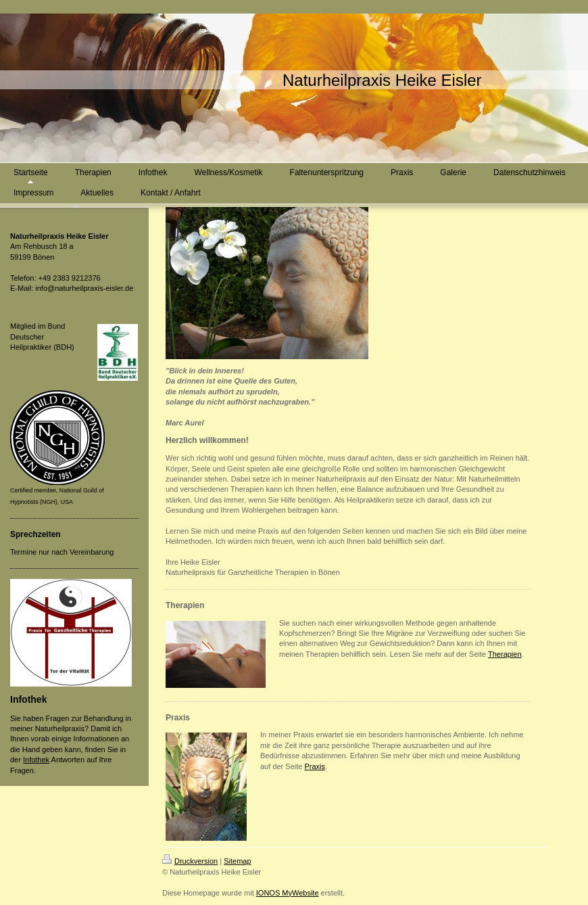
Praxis (315, 766)
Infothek (36, 760)
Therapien (505, 654)
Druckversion (190, 861)
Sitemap (237, 861)
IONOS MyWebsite (288, 893)
